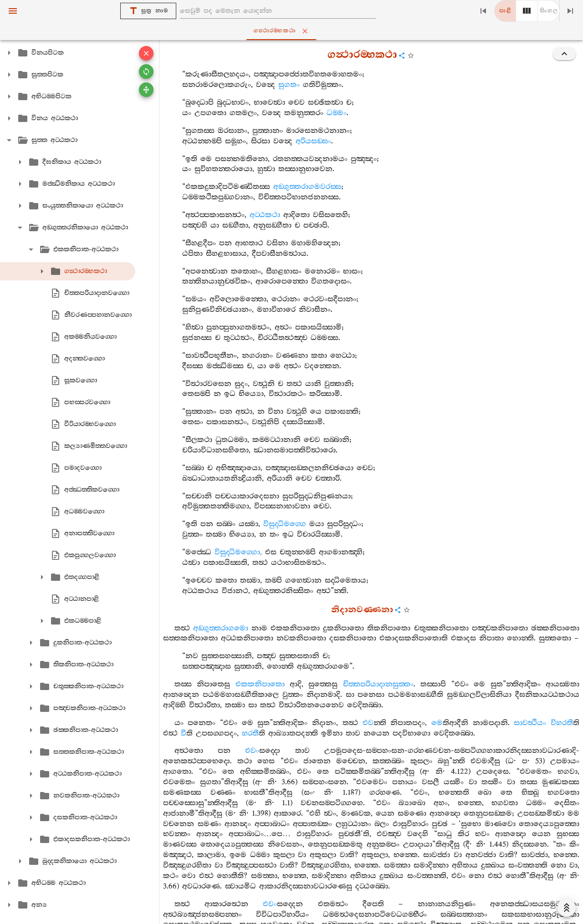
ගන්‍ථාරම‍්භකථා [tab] (294, 31)
